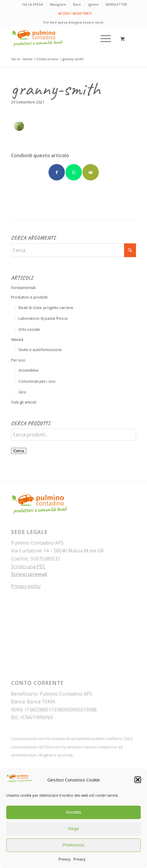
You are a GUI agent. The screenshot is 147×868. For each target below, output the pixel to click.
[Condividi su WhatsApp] (74, 172)
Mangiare (58, 4)
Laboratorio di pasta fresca (43, 318)
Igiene (93, 4)
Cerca (19, 451)
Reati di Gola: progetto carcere (46, 308)
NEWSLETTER (116, 4)
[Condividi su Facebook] (57, 172)
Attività (17, 339)
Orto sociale (29, 329)
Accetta (73, 812)
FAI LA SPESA (33, 4)
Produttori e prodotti (29, 297)
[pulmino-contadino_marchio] (61, 38)
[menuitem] (33, 4)
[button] (138, 780)
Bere (77, 4)
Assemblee (29, 370)
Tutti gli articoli (24, 402)
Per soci (18, 360)
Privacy (65, 859)
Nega (73, 828)
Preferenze (73, 845)
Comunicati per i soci (37, 381)
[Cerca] (73, 250)
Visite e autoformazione (40, 350)
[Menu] (103, 38)
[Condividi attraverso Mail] (91, 172)
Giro (22, 392)
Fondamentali (23, 288)
